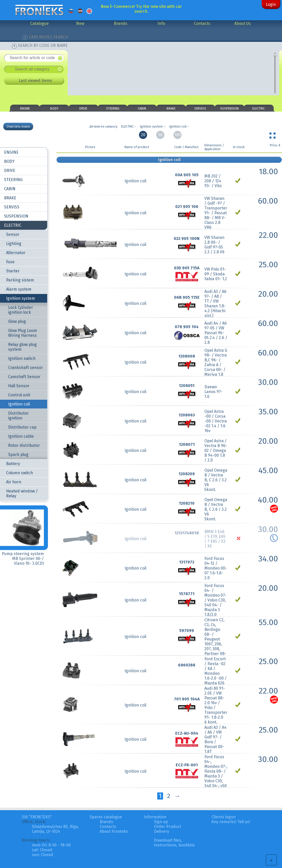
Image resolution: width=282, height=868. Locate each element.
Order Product (168, 827)
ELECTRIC (259, 108)
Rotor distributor (24, 445)
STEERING (113, 108)
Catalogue (39, 23)
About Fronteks (114, 831)
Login (271, 4)
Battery (13, 464)
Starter (13, 271)
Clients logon (224, 817)
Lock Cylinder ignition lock (21, 310)
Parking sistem (20, 280)
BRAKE (171, 108)
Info (161, 23)
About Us (243, 23)
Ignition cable (21, 436)
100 (178, 135)
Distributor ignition (18, 416)
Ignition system (21, 298)
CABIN (142, 108)
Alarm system (19, 289)
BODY (54, 108)
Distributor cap (22, 427)
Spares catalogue (106, 817)
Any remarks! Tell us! (231, 822)
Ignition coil (19, 404)
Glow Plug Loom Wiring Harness (23, 333)
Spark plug (18, 455)
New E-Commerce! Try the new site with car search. (141, 9)
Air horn (14, 482)
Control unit (19, 395)
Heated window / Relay (22, 493)
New (80, 23)
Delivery (162, 831)
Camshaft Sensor (24, 377)
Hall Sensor (19, 386)
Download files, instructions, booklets (174, 843)
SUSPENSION (229, 108)
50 (160, 135)
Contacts (202, 23)
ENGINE (25, 108)
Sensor (13, 234)
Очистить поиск (18, 126)
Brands (121, 23)
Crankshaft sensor (25, 368)
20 (143, 135)
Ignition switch (22, 358)
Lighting (14, 244)
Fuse (10, 262)
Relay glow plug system (22, 347)
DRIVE (83, 108)
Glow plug (17, 321)
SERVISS (200, 108)
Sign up (161, 822)
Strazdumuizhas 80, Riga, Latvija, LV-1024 (55, 829)
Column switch (20, 473)
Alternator (16, 253)
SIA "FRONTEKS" (37, 817)
